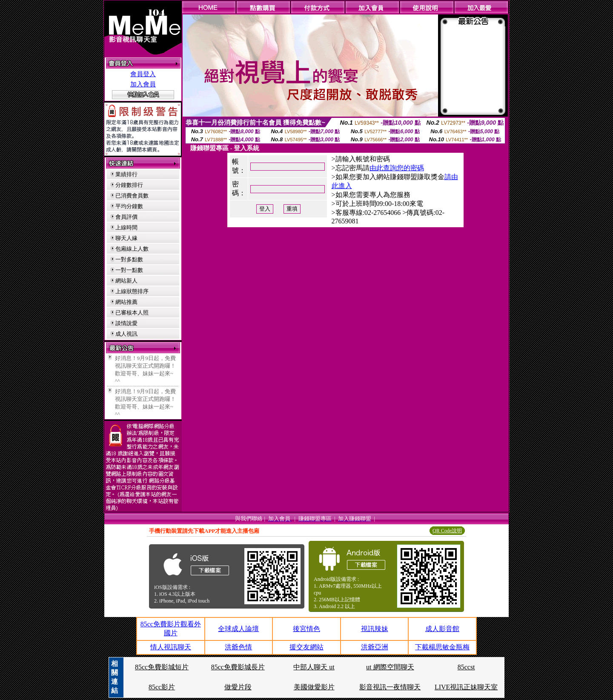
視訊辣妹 (375, 629)
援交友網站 (306, 647)
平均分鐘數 (129, 206)
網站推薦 (126, 302)
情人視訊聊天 (171, 647)
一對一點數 (129, 270)
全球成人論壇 (238, 629)
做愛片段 (238, 687)
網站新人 (126, 281)
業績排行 (126, 174)
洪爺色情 (238, 647)
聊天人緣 (126, 238)
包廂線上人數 (132, 249)
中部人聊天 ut (314, 667)
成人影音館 (442, 629)
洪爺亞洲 (375, 647)
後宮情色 (306, 629)
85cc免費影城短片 (162, 667)
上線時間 (126, 227)
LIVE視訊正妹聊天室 (466, 687)
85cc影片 (162, 687)
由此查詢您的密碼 (397, 168)
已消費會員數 (132, 196)
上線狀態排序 (132, 291)
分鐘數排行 (129, 185)
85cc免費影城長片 (238, 667)
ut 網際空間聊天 (390, 667)
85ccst (466, 667)
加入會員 (143, 84)
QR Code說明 (447, 531)
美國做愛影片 (314, 687)
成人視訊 (126, 334)
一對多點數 (129, 259)
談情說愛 (126, 323)
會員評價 (126, 217)
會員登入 (143, 74)
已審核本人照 (132, 313)
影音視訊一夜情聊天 (390, 687)
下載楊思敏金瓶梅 (442, 647)
